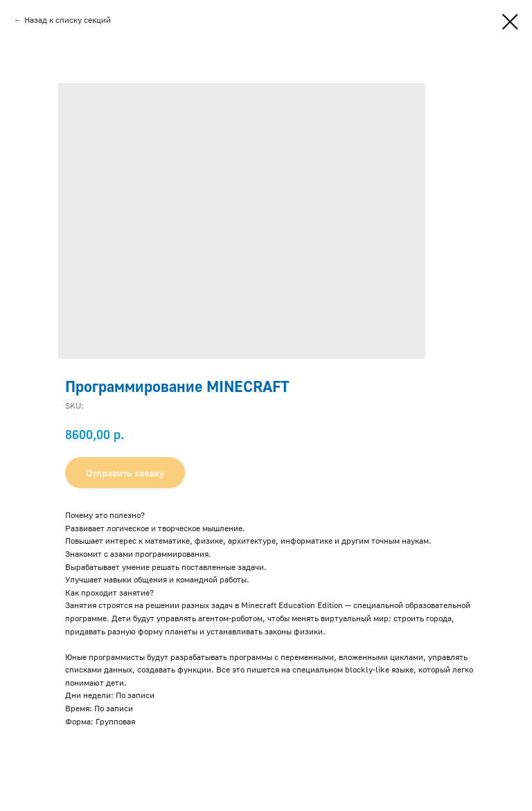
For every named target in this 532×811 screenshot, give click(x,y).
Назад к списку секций (68, 20)
